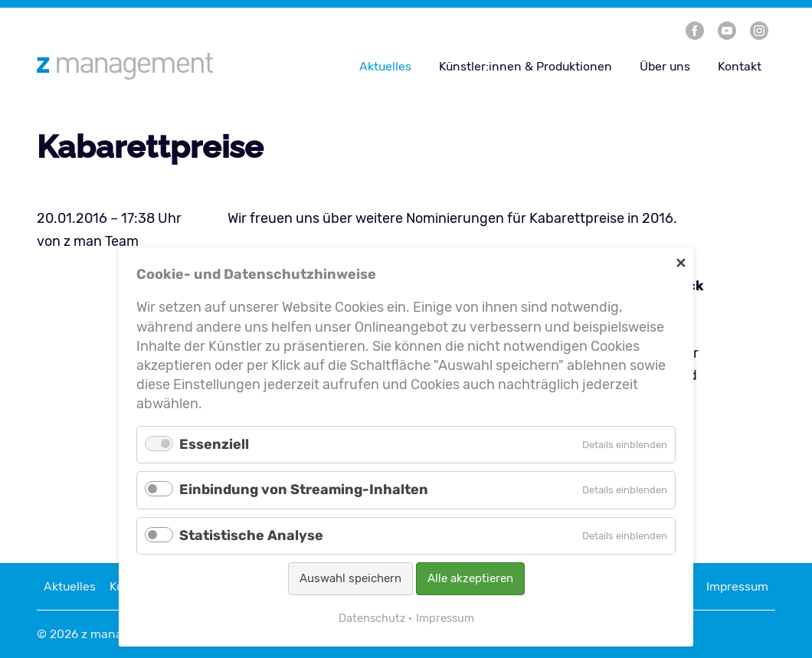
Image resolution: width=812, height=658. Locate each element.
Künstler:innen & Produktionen (526, 66)
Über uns (665, 66)
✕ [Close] (681, 263)
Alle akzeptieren (470, 578)
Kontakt (740, 66)
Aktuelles (385, 66)
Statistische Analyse (251, 535)
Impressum (737, 586)
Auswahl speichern (350, 578)
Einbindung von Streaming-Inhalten (304, 489)
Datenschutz (372, 618)
